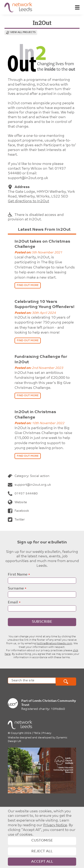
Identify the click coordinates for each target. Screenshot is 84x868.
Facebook (18, 511)
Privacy (47, 733)
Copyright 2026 (21, 733)
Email (13, 602)
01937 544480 (23, 494)
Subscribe (42, 622)
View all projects (23, 32)
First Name (18, 575)
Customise (42, 841)
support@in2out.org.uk (29, 485)
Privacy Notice (55, 825)
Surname (16, 589)
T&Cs (37, 733)
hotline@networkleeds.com (54, 644)
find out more (28, 285)
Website (17, 502)
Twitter (16, 520)
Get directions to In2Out (28, 201)
